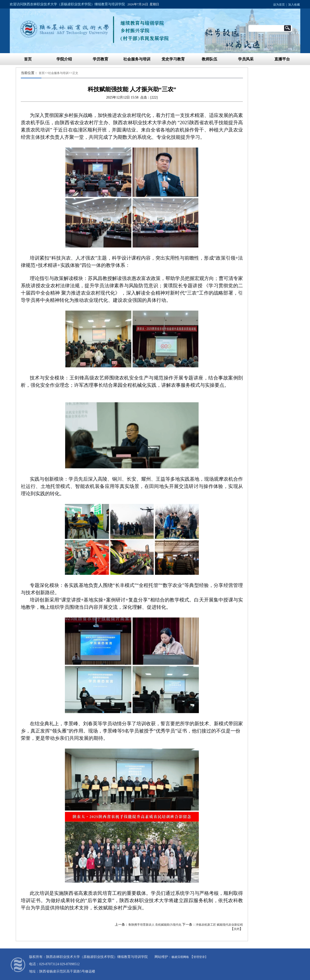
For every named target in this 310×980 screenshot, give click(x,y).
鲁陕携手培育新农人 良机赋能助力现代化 (155, 925)
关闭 (237, 929)
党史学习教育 (173, 59)
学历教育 (101, 59)
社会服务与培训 (137, 59)
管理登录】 (201, 957)
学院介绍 (64, 59)
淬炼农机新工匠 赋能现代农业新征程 (219, 925)
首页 (28, 59)
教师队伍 (209, 59)
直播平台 (282, 59)
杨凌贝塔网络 (180, 957)
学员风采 (246, 59)
